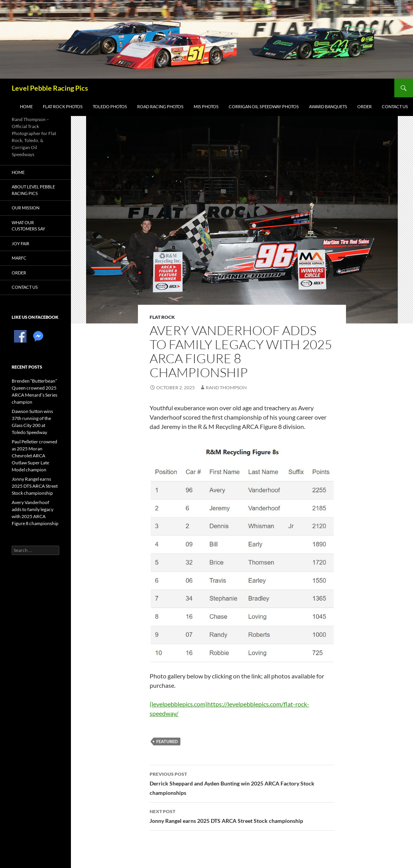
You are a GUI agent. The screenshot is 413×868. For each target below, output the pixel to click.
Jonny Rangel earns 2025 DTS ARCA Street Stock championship (242, 815)
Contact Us (395, 106)
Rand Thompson (226, 387)
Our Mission (26, 208)
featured (167, 741)
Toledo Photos (110, 106)
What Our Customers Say (28, 226)
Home (26, 106)
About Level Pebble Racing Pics (33, 190)
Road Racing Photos (160, 106)
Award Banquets (328, 106)
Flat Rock (162, 317)
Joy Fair (20, 243)
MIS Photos (206, 106)
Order (364, 106)
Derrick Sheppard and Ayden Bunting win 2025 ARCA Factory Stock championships (242, 783)
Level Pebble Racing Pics (50, 88)
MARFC (19, 258)
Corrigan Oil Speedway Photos (264, 106)
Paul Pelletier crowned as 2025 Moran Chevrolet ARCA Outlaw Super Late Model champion (34, 456)
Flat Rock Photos (63, 106)
